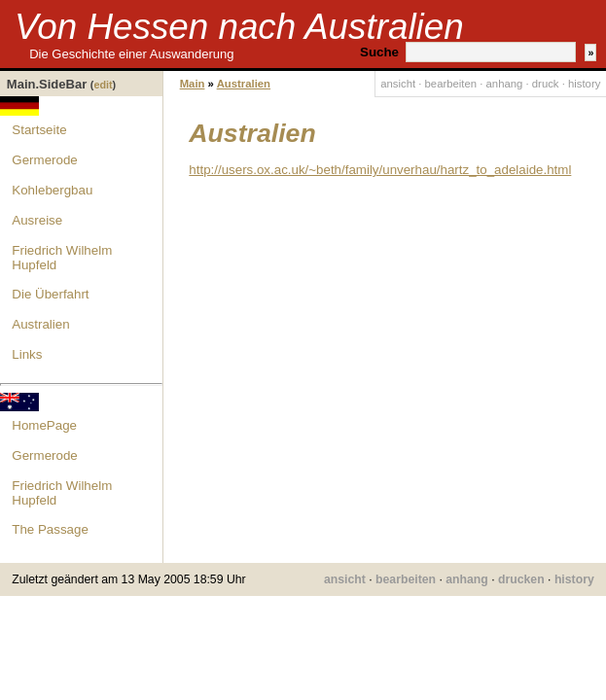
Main (193, 84)
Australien (40, 324)
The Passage (50, 529)
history (584, 84)
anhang (505, 84)
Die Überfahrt (50, 294)
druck (546, 84)
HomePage (44, 425)
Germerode (44, 160)
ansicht (398, 84)
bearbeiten (451, 84)
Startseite (39, 130)
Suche (379, 52)
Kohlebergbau (52, 190)
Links (27, 354)
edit (103, 85)
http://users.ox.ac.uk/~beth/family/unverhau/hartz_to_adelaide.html (380, 170)
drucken (521, 579)
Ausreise (37, 220)
